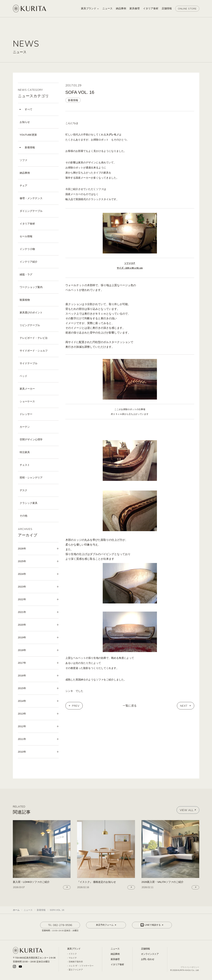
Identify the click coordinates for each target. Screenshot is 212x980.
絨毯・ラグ (26, 274)
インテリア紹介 (29, 262)
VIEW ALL (188, 810)
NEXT (184, 706)
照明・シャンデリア (31, 478)
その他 (23, 516)
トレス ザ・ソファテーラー (81, 966)
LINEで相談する (152, 925)
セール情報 (26, 236)
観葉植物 (25, 300)
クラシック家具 (29, 503)
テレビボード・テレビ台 (34, 338)
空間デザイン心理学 (31, 439)
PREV (76, 706)
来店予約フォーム (106, 925)
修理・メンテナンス (31, 198)
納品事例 (25, 173)
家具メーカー (27, 389)
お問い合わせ (148, 959)
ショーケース (27, 401)
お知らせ (25, 122)
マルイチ (73, 958)
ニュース (115, 949)
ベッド (23, 376)
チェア (23, 185)
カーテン (25, 427)
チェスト (25, 465)
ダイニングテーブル (31, 211)
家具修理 (115, 959)
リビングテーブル (30, 325)
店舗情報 (145, 949)
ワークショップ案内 (31, 287)
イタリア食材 (27, 224)
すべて (29, 109)
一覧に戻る (130, 706)
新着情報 (30, 147)
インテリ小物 (27, 249)
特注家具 (25, 452)
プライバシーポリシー (190, 967)
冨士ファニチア (76, 970)
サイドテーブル (29, 363)
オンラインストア (150, 954)
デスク (23, 490)
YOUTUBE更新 (28, 135)
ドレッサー (26, 414)
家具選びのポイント (31, 312)
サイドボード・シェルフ (34, 351)
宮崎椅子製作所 (76, 962)
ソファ (23, 160)
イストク (73, 954)
